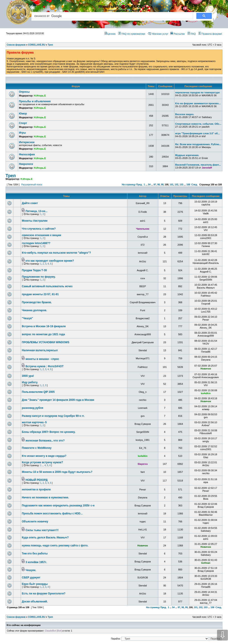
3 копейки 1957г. (36, 562)
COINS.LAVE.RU (37, 617)
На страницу (129, 185)
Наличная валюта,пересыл (40, 350)
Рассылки (177, 34)
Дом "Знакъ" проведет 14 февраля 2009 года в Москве (58, 400)
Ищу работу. (30, 382)
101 (172, 185)
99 (162, 185)
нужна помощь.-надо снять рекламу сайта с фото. (55, 546)
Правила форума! (210, 34)
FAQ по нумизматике (132, 34)
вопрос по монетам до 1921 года (43, 334)
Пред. (139, 185)
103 (182, 185)
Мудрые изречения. (187, 155)
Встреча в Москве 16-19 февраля (44, 326)
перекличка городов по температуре (197, 92)
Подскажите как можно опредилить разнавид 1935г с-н (58, 506)
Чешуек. (31, 570)
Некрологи (26, 164)
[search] (112, 16)
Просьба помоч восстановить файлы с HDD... (52, 514)
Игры (22, 133)
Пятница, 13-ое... (37, 211)
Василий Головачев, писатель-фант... (198, 165)
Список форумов (16, 617)
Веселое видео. (185, 114)
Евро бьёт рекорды (35, 584)
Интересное (27, 142)
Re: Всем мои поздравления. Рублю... (198, 144)
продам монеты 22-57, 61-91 (40, 294)
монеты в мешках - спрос (42, 359)
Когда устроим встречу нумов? (42, 462)
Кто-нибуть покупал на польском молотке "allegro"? (56, 253)
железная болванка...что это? (45, 441)
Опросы (24, 92)
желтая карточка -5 (34, 422)
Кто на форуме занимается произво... (198, 103)
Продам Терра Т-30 (34, 270)
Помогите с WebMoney (37, 448)
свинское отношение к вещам (41, 235)
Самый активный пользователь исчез (47, 286)
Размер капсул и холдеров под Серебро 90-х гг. (53, 416)
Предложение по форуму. (39, 277)
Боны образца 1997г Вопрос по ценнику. (49, 432)
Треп (11, 176)
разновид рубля (33, 408)
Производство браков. (37, 302)
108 (188, 185)
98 (158, 185)
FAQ (192, 34)
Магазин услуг (158, 34)
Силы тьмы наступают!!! (42, 530)
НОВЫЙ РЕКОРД (37, 480)
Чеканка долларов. (34, 310)
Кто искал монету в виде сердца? (44, 456)
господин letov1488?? (36, 243)
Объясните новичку (35, 522)
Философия (27, 154)
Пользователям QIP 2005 (38, 392)
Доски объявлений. (35, 602)
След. (194, 185)
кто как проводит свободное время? (50, 261)
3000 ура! (28, 376)
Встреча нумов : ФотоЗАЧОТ (45, 366)
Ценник (110, 34)
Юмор (23, 114)
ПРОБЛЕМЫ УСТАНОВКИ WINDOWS (46, 342)
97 (155, 185)
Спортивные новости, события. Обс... (198, 124)
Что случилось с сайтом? (39, 229)
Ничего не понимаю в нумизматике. (45, 498)
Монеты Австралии (35, 221)
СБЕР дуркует (31, 578)
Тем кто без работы (35, 554)
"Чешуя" (27, 318)
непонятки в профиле (36, 490)
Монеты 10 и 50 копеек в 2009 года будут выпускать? (57, 472)
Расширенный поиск (32, 185)
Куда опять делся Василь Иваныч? (45, 538)
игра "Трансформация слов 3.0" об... (197, 133)
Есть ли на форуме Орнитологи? (44, 594)
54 (149, 185)
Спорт (23, 123)
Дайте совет (30, 203)
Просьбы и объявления (35, 101)
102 (176, 185)
